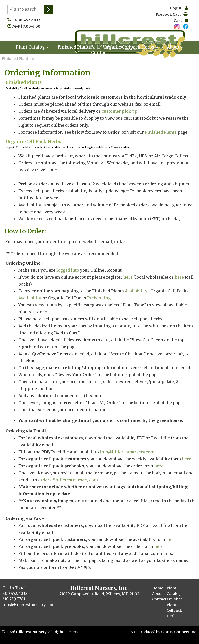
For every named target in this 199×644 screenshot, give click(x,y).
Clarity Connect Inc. (179, 632)
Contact (99, 53)
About (175, 47)
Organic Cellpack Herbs (131, 47)
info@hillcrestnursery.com (127, 452)
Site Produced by (146, 632)
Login (179, 8)
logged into (68, 270)
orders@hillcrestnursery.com (68, 480)
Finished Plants (76, 47)
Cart (181, 21)
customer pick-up (120, 111)
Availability (136, 291)
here (128, 277)
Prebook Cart (172, 14)
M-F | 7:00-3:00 (28, 26)
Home (158, 588)
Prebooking (99, 298)
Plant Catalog (32, 47)
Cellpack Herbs (174, 613)
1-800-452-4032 (27, 20)
